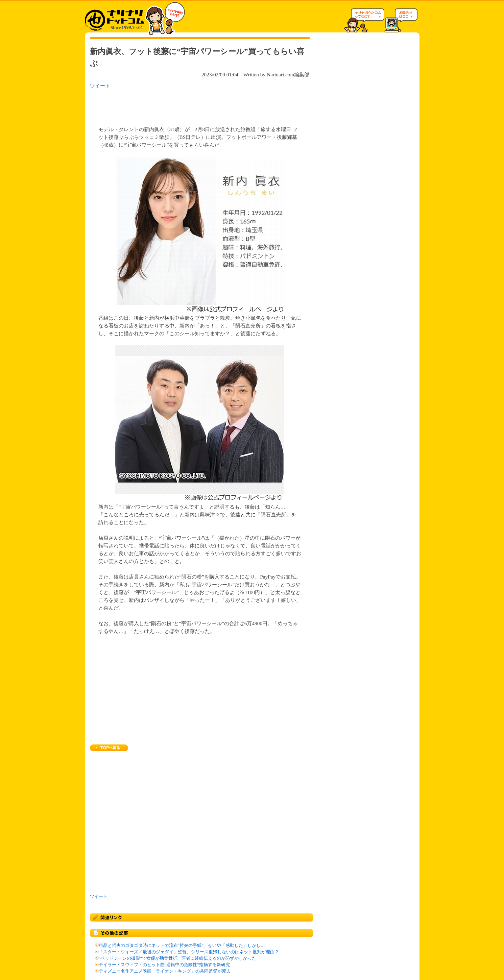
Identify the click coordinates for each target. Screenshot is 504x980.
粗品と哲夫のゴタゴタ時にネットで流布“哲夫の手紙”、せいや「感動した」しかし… (182, 946)
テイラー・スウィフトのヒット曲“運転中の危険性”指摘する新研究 (164, 965)
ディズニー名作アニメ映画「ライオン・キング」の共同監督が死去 (165, 971)
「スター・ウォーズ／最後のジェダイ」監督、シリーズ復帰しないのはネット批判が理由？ (189, 952)
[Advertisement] (177, 105)
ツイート (100, 86)
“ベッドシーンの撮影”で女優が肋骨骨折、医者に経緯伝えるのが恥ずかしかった (177, 958)
